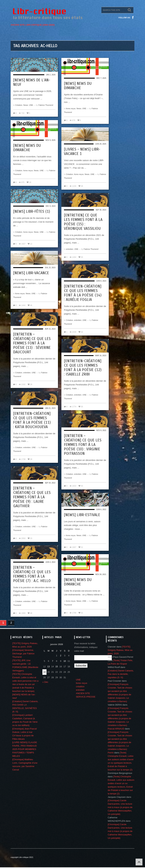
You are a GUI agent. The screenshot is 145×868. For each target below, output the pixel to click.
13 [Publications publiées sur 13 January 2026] (48, 667)
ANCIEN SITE (83, 693)
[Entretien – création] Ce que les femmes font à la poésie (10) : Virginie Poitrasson (83, 445)
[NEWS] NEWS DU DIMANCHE (78, 86)
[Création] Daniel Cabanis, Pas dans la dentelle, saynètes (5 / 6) (121, 674)
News (26, 105)
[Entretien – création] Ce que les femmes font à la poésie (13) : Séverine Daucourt (32, 343)
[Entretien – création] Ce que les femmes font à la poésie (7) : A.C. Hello (32, 574)
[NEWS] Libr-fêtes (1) (32, 211)
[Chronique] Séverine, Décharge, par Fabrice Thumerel (23, 654)
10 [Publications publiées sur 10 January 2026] (65, 661)
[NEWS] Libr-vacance (31, 273)
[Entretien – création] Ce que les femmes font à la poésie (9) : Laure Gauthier (32, 497)
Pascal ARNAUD (116, 729)
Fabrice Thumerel (46, 105)
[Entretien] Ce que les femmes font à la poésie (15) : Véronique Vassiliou (83, 222)
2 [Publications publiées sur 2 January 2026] (61, 656)
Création (19, 105)
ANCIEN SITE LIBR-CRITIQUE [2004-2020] (33, 25)
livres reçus (71, 108)
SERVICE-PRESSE (86, 697)
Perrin (111, 753)
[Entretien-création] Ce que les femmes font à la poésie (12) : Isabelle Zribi (83, 368)
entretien (70, 249)
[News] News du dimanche (78, 582)
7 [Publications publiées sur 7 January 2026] (53, 661)
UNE (31, 105)
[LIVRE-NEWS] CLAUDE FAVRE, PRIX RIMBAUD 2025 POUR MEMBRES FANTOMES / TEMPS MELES (25, 749)
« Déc (45, 682)
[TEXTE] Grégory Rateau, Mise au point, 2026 (120, 650)
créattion (80, 686)
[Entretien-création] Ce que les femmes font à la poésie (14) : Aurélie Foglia (83, 293)
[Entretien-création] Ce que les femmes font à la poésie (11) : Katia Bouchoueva (32, 420)
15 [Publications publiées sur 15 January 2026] (57, 667)
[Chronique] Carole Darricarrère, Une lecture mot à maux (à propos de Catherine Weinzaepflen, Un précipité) (120, 807)
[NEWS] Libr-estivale (82, 515)
